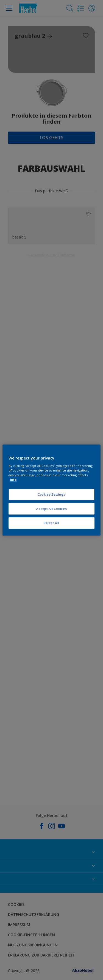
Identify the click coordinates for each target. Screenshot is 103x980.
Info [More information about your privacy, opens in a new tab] (13, 480)
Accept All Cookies (51, 509)
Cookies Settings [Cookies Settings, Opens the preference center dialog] (51, 495)
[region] (51, 490)
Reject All (51, 523)
